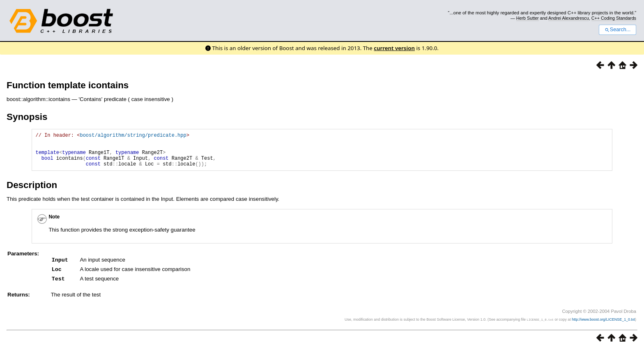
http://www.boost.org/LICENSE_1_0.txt (603, 326)
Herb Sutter (528, 18)
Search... (618, 30)
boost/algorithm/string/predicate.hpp (133, 136)
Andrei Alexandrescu (569, 18)
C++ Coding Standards (614, 18)
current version (394, 48)
